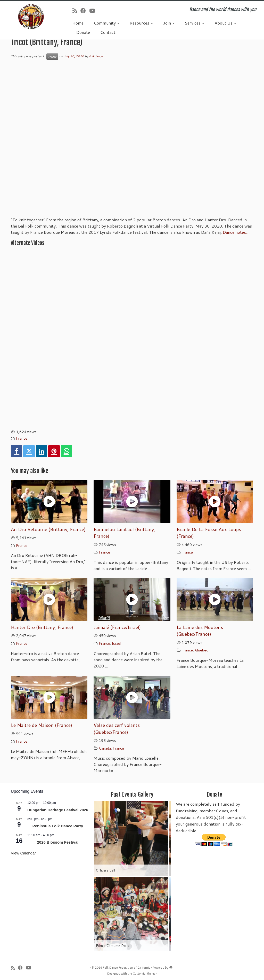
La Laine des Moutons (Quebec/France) (200, 631)
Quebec (201, 650)
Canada (105, 748)
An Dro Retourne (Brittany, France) (48, 529)
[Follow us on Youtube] (94, 11)
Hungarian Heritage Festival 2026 (58, 810)
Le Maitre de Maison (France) (42, 725)
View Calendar (23, 853)
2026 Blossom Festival (58, 842)
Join (169, 23)
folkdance (96, 56)
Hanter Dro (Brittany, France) (42, 627)
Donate (83, 32)
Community (107, 23)
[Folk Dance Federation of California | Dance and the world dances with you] (31, 17)
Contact (108, 32)
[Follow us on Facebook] (85, 11)
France (52, 57)
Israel (117, 643)
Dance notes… (236, 232)
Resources (141, 23)
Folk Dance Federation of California (127, 968)
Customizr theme (144, 974)
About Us (225, 23)
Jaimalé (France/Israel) (117, 627)
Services (195, 23)
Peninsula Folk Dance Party (58, 826)
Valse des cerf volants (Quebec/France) (117, 729)
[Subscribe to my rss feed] (76, 11)
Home (78, 23)
